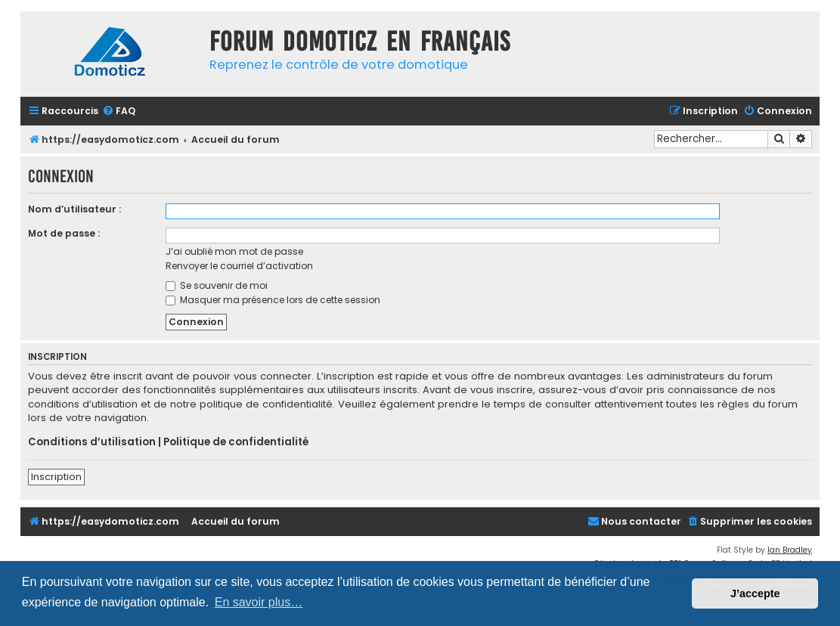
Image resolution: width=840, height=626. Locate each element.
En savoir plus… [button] (259, 602)
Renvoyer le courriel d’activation (239, 266)
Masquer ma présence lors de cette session (273, 300)
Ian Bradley (790, 550)
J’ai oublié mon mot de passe (234, 251)
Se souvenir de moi (217, 285)
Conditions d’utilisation (92, 442)
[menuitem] (119, 112)
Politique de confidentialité (236, 442)
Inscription (56, 477)
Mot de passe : (64, 233)
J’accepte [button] (755, 593)
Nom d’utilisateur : (74, 209)
